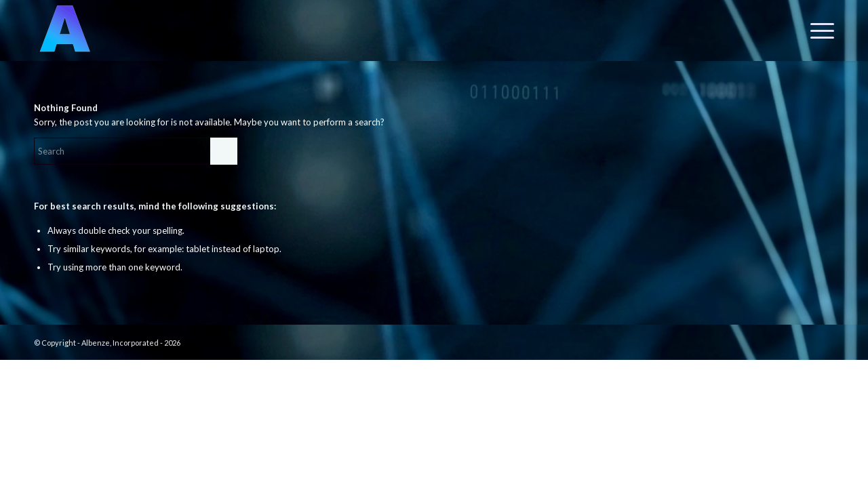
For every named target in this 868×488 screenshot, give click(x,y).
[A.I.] (64, 30)
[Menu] (818, 30)
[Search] (136, 151)
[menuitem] (818, 30)
